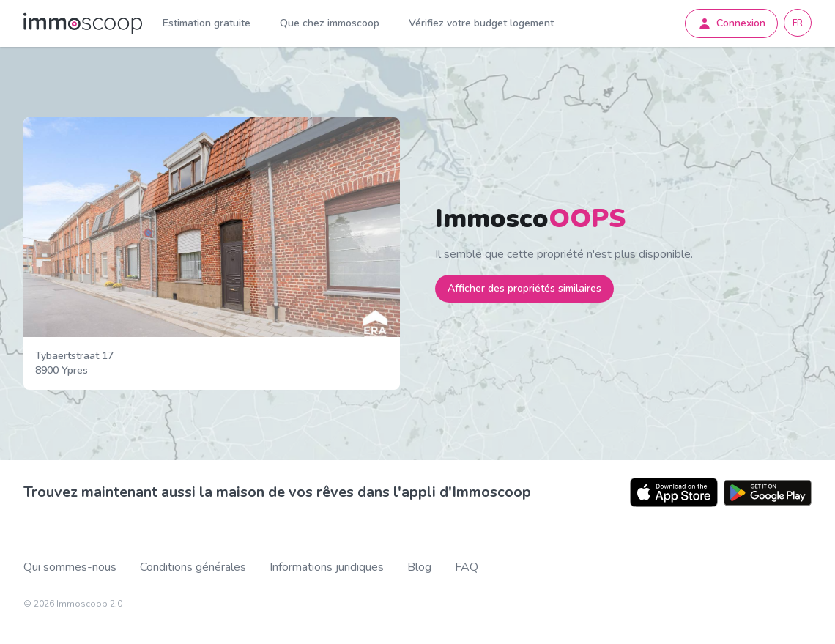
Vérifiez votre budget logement (481, 23)
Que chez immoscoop (330, 23)
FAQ (467, 567)
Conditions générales (193, 567)
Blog (419, 567)
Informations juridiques (327, 567)
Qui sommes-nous (70, 567)
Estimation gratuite (207, 23)
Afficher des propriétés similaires (524, 288)
